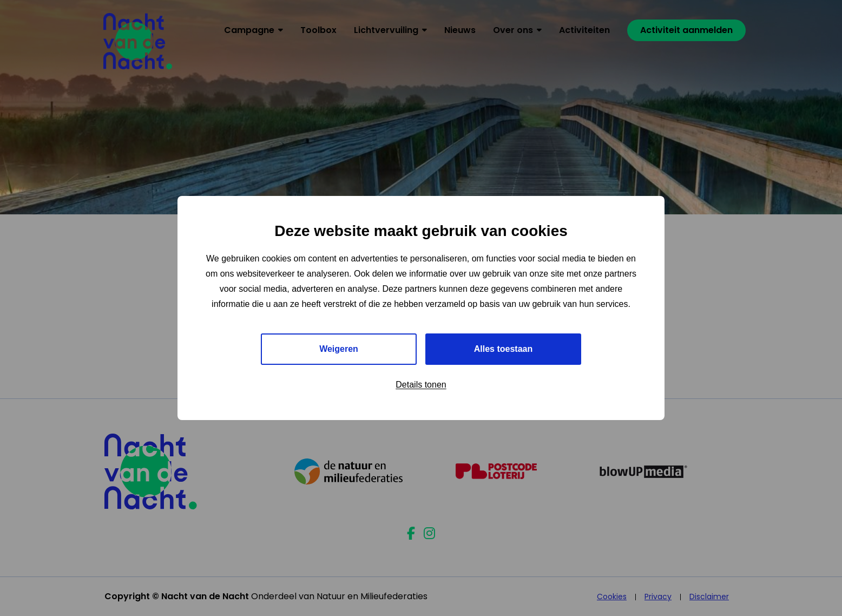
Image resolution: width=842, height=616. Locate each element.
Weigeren (339, 349)
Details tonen (421, 385)
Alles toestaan (503, 349)
